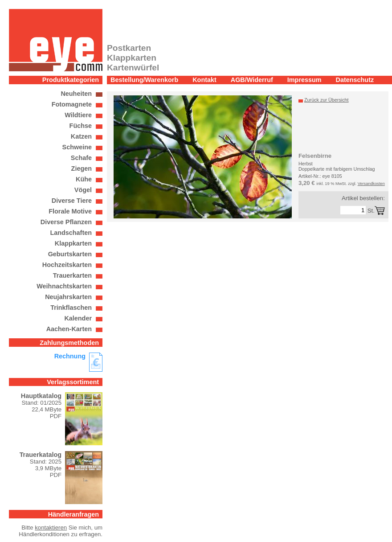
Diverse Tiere (72, 201)
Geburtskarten (70, 254)
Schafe (81, 158)
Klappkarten (73, 243)
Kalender (78, 318)
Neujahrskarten (68, 297)
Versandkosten (371, 184)
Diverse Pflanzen (66, 222)
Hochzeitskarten (67, 265)
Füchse (81, 126)
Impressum (304, 80)
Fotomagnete (72, 104)
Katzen (81, 136)
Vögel (83, 190)
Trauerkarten (72, 275)
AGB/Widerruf (252, 80)
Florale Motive (70, 211)
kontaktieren (51, 528)
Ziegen (82, 168)
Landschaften (71, 233)
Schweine (77, 147)
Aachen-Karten (69, 329)
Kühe (84, 179)
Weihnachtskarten (64, 286)
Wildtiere (78, 115)
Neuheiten (76, 94)
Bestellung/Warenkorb (144, 80)
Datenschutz (355, 80)
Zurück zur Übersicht (327, 100)
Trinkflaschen (71, 308)
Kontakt (204, 80)
